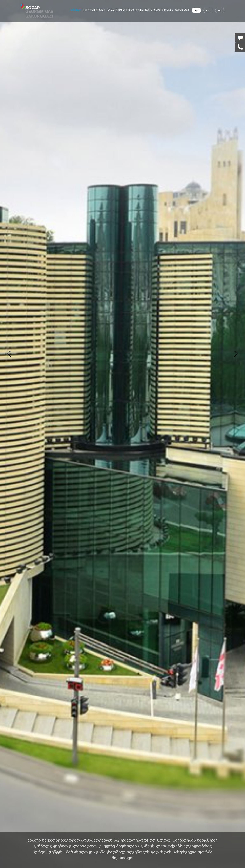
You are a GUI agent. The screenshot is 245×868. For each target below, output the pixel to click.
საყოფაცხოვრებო (94, 10)
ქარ (196, 11)
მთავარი (76, 10)
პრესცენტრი (182, 10)
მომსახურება (144, 10)
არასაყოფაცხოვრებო (121, 10)
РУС (208, 11)
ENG (220, 11)
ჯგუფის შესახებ (163, 10)
